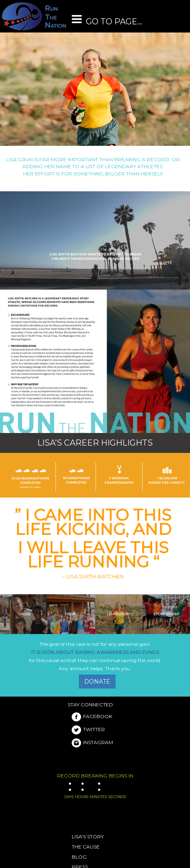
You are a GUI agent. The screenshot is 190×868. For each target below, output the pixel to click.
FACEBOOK (92, 716)
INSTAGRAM (92, 742)
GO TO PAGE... (107, 22)
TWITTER (88, 729)
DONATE (97, 682)
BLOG (79, 857)
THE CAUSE (86, 847)
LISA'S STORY (88, 837)
